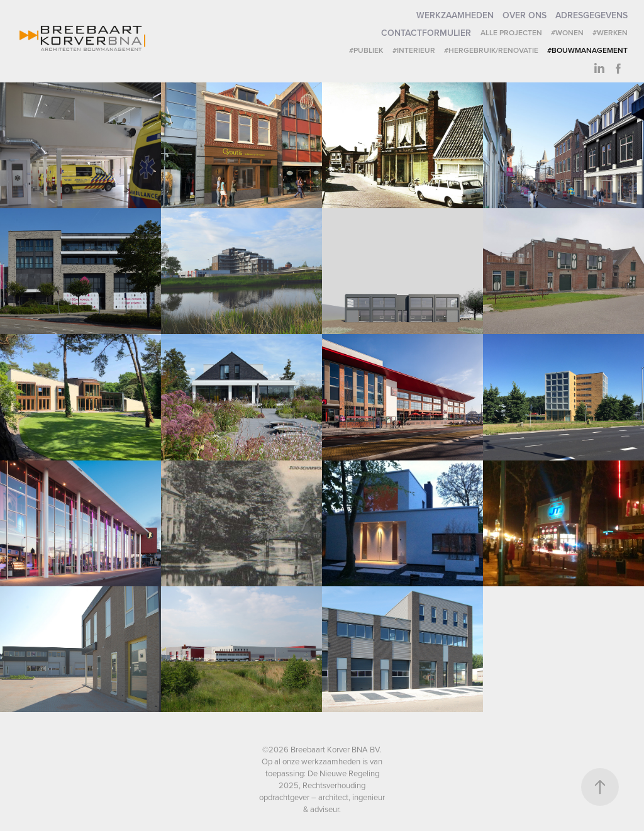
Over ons (525, 15)
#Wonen (567, 32)
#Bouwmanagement (587, 50)
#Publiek (366, 50)
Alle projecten (511, 32)
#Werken (610, 32)
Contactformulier (426, 33)
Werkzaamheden (455, 15)
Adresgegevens (591, 15)
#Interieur (414, 50)
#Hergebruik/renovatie (491, 50)
